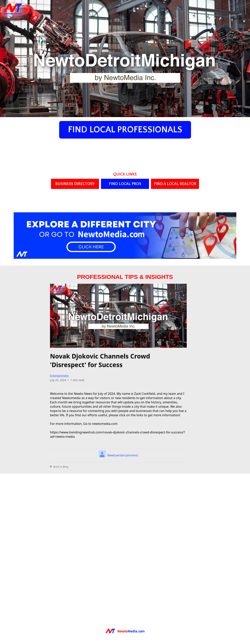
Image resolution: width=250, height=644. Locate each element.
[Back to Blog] (118, 467)
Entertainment (59, 376)
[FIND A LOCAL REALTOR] (175, 184)
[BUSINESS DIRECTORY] (75, 184)
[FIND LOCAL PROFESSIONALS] (125, 130)
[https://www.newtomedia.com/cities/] (125, 235)
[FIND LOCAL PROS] (125, 184)
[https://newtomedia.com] (125, 630)
